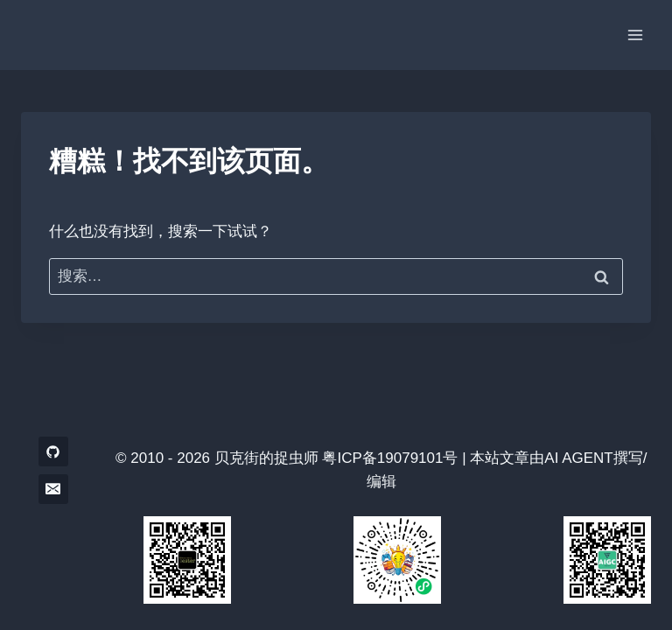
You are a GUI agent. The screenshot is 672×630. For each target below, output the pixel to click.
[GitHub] (53, 451)
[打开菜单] (635, 35)
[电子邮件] (53, 489)
